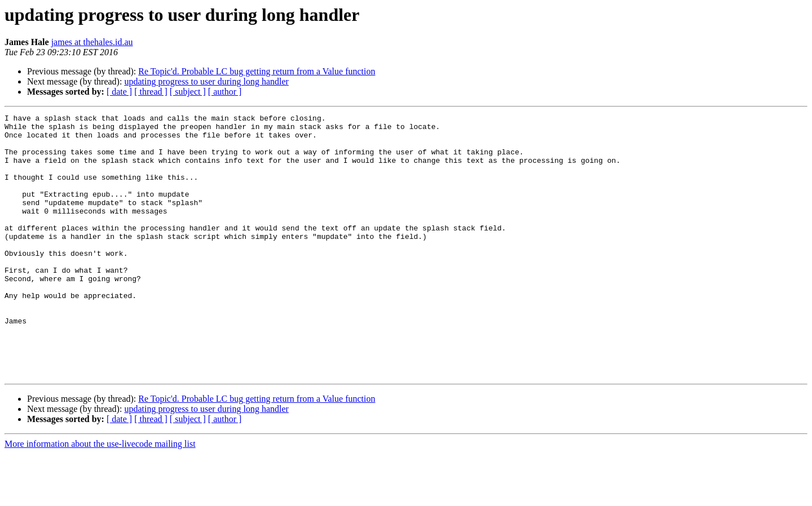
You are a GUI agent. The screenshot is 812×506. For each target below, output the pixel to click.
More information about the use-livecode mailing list (100, 496)
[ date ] (119, 92)
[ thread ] (151, 92)
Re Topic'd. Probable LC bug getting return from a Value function (257, 71)
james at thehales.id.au (92, 42)
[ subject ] (188, 92)
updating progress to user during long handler (206, 81)
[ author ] (225, 92)
